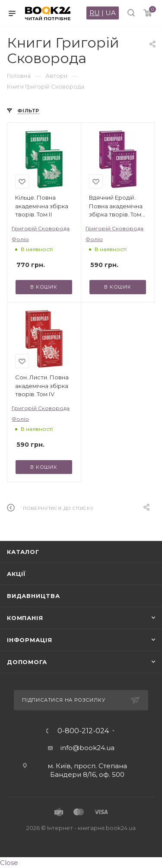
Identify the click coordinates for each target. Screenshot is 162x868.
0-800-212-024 (83, 731)
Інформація (30, 640)
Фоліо (20, 239)
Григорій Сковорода (41, 228)
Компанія (25, 618)
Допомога (27, 662)
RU (95, 13)
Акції (16, 574)
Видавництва (33, 596)
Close (9, 863)
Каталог (23, 552)
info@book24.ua (87, 748)
